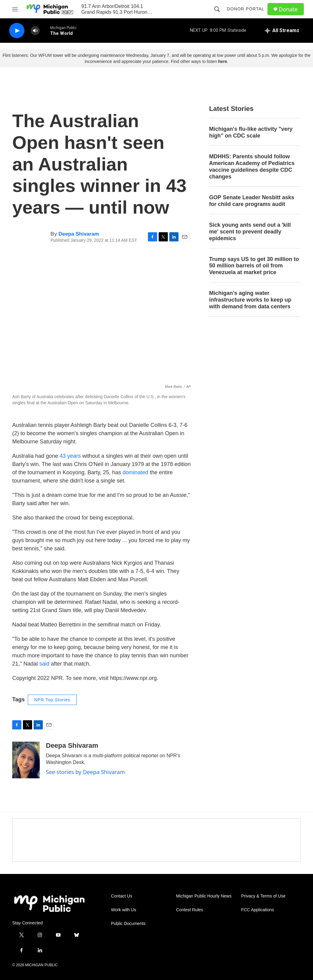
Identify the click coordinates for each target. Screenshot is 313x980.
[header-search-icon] (217, 9)
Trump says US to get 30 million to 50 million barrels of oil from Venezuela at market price (254, 266)
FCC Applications (258, 910)
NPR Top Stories (52, 700)
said (44, 664)
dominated (136, 472)
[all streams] (282, 31)
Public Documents (128, 924)
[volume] (35, 31)
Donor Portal (246, 9)
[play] (17, 31)
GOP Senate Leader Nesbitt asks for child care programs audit (252, 201)
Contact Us (122, 896)
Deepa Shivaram (79, 234)
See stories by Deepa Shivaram (85, 772)
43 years (70, 456)
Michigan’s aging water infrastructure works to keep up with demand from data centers (250, 300)
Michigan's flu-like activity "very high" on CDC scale (251, 132)
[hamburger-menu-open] (15, 9)
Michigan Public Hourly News (204, 896)
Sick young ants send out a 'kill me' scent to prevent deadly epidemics (250, 232)
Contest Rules (190, 910)
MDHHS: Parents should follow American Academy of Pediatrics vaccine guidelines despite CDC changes (252, 167)
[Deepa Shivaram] (26, 760)
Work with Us (123, 910)
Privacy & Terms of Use (263, 896)
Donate (288, 9)
